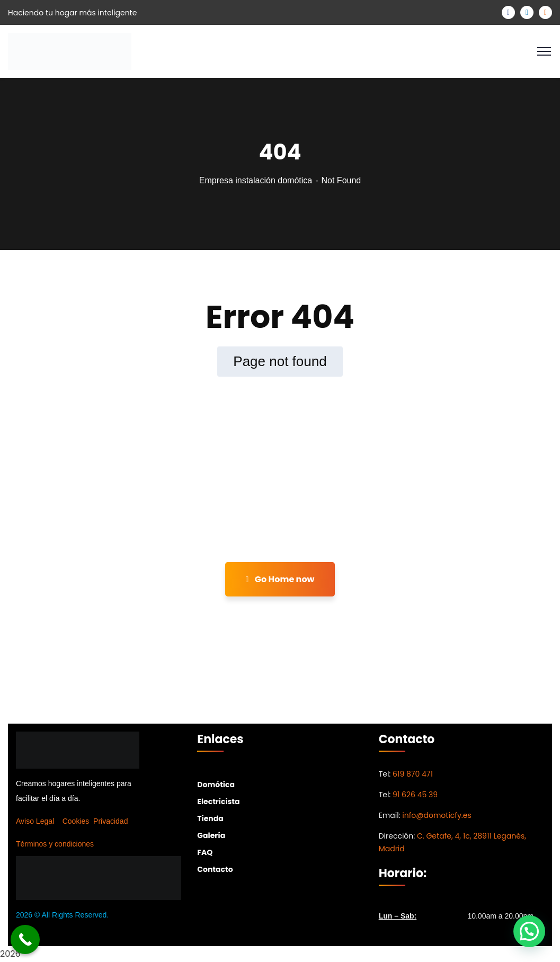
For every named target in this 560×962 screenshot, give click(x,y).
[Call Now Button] (25, 939)
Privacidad (110, 821)
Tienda (210, 818)
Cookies (76, 821)
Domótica (216, 785)
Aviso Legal (35, 821)
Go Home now (280, 579)
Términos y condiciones (55, 844)
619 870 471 (413, 774)
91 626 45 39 (415, 795)
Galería (211, 835)
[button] (529, 931)
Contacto (215, 869)
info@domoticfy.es (437, 815)
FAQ (205, 852)
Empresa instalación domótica (256, 180)
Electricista (218, 801)
